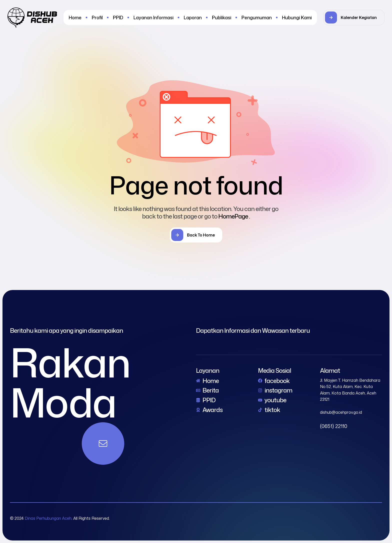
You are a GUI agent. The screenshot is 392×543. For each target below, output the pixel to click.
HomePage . (234, 216)
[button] (354, 17)
